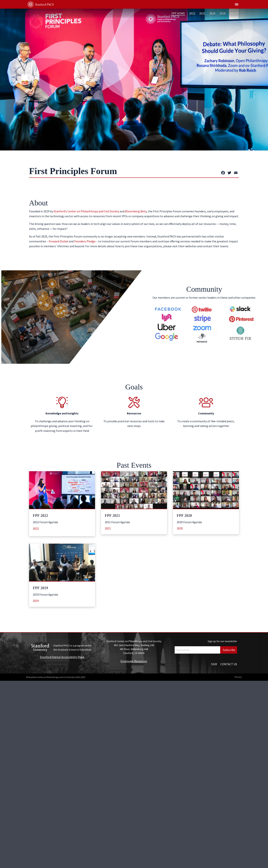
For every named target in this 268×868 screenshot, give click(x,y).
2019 (222, 13)
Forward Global (59, 241)
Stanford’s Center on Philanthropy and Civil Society (86, 211)
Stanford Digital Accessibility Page (62, 657)
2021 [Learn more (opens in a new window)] (108, 528)
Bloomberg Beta (136, 211)
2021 (202, 13)
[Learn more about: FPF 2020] (206, 490)
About (234, 13)
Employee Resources (134, 661)
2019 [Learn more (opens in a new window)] (36, 601)
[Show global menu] (237, 4)
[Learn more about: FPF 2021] (134, 490)
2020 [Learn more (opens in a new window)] (180, 528)
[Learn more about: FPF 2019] (62, 562)
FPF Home (178, 13)
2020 (212, 13)
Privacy (238, 677)
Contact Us (229, 664)
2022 (192, 13)
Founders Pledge (85, 241)
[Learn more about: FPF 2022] (62, 490)
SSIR (214, 664)
